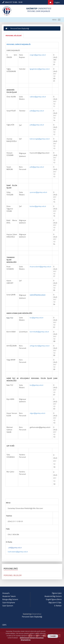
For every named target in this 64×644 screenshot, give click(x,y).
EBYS (4, 625)
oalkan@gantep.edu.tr (38, 97)
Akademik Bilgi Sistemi (53, 596)
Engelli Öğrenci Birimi (54, 599)
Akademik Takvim (9, 596)
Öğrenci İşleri (57, 593)
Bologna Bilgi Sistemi (10, 599)
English (57, 2)
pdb (31, 111)
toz (31, 318)
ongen (32, 55)
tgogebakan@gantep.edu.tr (40, 69)
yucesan (33, 192)
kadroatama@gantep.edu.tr (18, 552)
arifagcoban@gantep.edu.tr (40, 346)
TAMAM (53, 636)
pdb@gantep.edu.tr (15, 548)
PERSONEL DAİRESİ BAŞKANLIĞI (19, 44)
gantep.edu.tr (41, 55)
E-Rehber (58, 606)
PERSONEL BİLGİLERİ (14, 35)
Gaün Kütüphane (9, 603)
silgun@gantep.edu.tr (38, 413)
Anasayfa (6, 593)
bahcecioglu (34, 139)
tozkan (32, 206)
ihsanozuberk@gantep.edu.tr (40, 267)
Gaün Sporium (8, 606)
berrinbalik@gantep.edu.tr (39, 332)
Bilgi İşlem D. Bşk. (55, 603)
